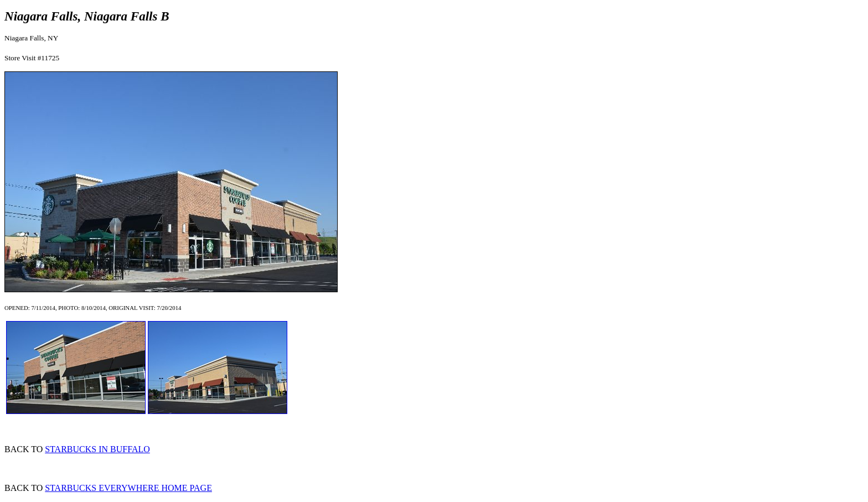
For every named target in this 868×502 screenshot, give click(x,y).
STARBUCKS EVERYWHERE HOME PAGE (128, 488)
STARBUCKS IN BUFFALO (97, 449)
